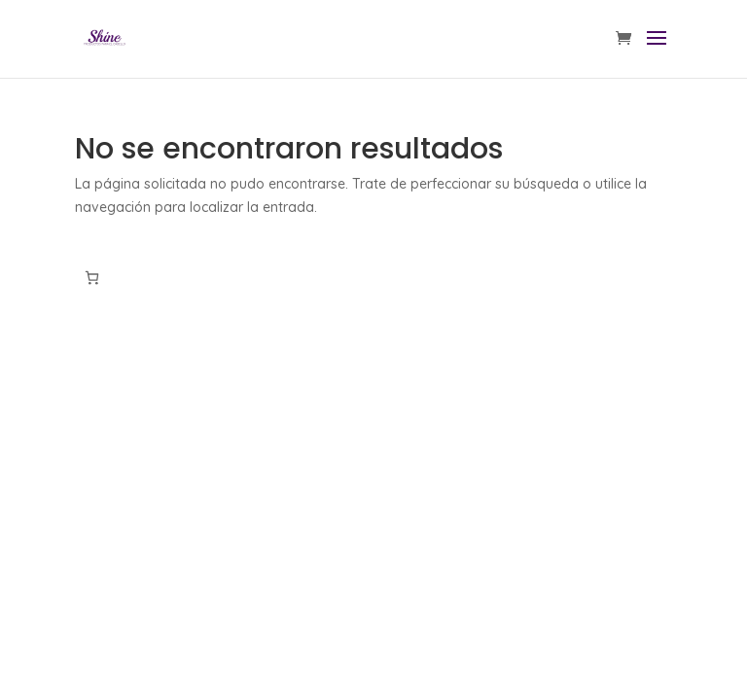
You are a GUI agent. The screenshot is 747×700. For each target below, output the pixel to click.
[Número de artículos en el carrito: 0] (92, 278)
